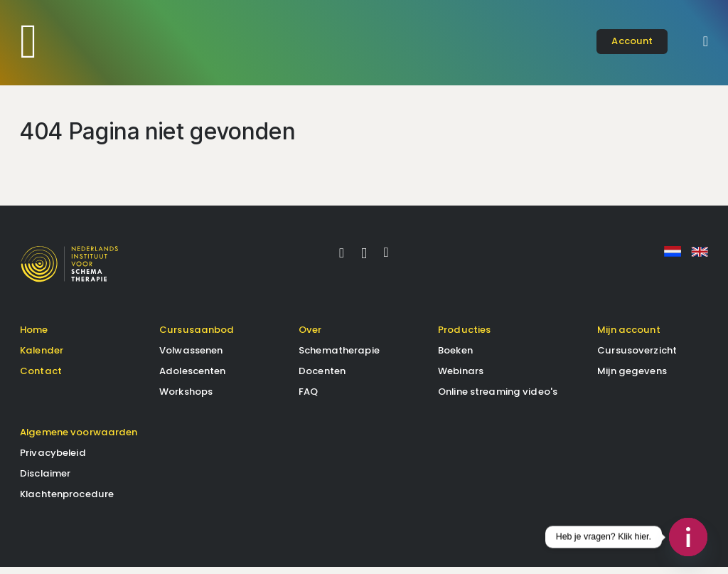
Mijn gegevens (632, 378)
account (632, 41)
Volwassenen (191, 357)
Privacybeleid (53, 460)
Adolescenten (193, 378)
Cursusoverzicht (637, 357)
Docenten (322, 378)
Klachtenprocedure (67, 501)
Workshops (186, 399)
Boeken (455, 357)
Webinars (461, 378)
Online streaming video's (498, 399)
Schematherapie (339, 357)
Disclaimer (45, 480)
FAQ (308, 399)
